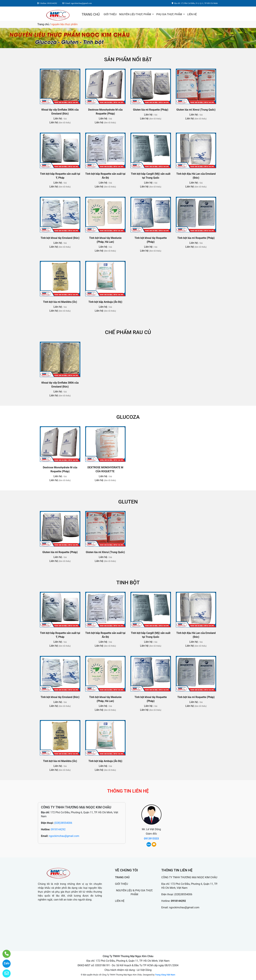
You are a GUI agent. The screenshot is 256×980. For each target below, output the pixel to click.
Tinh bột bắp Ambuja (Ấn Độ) (105, 302)
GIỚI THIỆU (110, 14)
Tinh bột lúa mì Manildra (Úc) (60, 302)
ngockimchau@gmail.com (64, 836)
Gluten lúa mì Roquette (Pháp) (151, 110)
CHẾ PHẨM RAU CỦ (128, 332)
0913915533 (151, 839)
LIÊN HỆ (192, 14)
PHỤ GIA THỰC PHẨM (169, 14)
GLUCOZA (128, 417)
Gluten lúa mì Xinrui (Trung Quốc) (196, 110)
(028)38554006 (63, 823)
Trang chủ (43, 24)
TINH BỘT (128, 583)
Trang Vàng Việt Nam (165, 975)
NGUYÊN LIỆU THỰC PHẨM (135, 14)
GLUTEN (128, 502)
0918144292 (58, 829)
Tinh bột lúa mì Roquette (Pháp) (196, 238)
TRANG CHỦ (91, 14)
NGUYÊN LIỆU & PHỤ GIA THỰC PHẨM (134, 892)
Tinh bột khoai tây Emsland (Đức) (60, 238)
